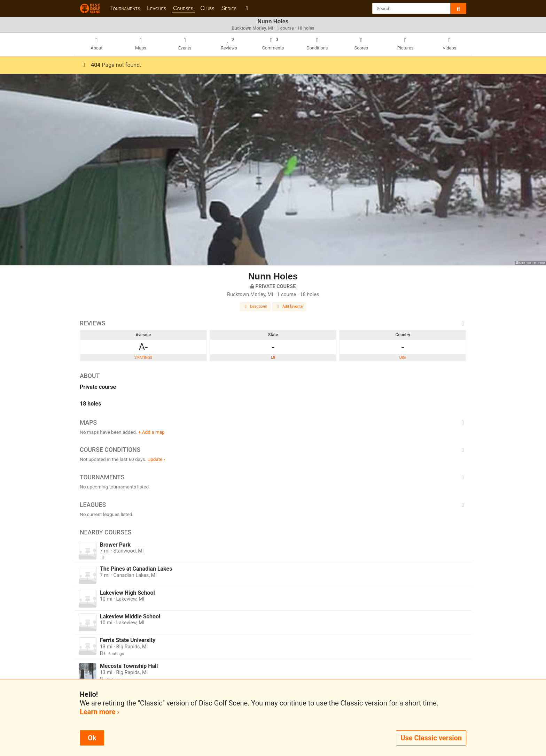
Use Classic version (431, 738)
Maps (273, 423)
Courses (183, 8)
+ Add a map (151, 432)
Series (229, 8)
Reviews (273, 323)
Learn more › (99, 712)
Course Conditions (273, 450)
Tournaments (125, 8)
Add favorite (289, 306)
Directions (255, 306)
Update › (156, 459)
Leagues (157, 8)
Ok (92, 738)
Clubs (207, 8)
